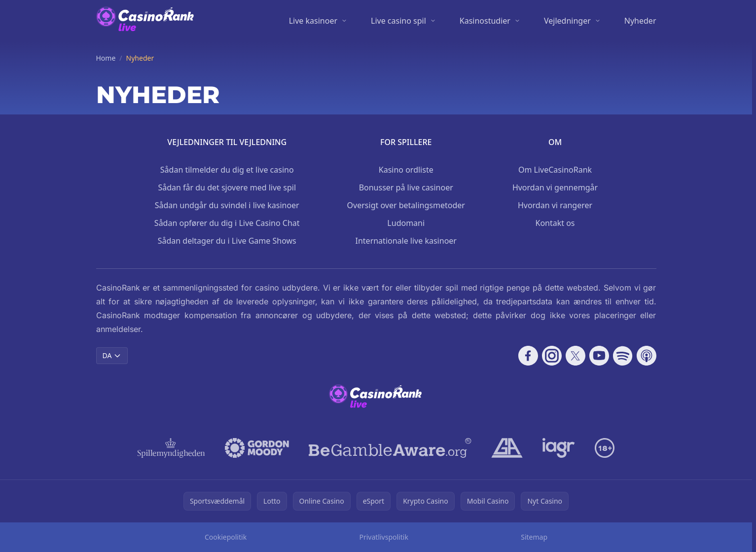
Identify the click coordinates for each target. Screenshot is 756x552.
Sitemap (534, 537)
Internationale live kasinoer (406, 241)
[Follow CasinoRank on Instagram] (552, 356)
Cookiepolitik (226, 537)
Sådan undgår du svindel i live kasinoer (227, 205)
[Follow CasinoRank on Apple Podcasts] (647, 356)
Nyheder (640, 21)
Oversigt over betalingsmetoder (406, 205)
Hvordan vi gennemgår (555, 187)
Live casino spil (398, 21)
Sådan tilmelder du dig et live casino (227, 170)
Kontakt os (555, 223)
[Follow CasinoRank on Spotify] (623, 356)
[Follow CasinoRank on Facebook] (528, 356)
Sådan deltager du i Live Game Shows (227, 241)
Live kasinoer (313, 21)
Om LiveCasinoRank (555, 170)
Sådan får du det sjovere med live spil (227, 187)
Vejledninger (567, 21)
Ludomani (406, 223)
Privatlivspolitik (384, 537)
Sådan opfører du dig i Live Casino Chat (227, 223)
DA (112, 355)
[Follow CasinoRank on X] (576, 356)
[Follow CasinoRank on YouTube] (599, 356)
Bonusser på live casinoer (406, 187)
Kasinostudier (485, 21)
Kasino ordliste (406, 170)
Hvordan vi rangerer (555, 205)
